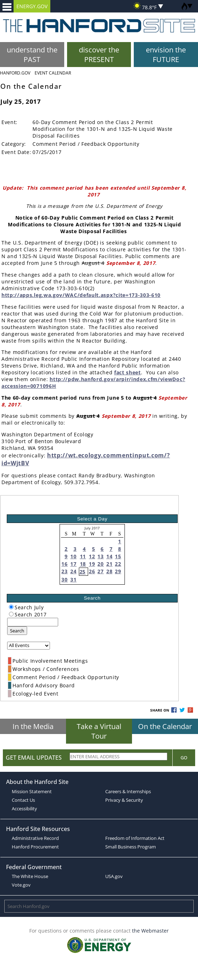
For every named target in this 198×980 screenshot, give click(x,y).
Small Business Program (131, 847)
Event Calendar (53, 73)
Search (17, 631)
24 (73, 571)
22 (118, 564)
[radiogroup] (11, 607)
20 (100, 564)
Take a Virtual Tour (99, 731)
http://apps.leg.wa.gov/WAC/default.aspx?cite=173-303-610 (81, 295)
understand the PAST (32, 55)
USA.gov (114, 876)
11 (83, 556)
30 (64, 579)
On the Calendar (165, 726)
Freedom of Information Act (135, 838)
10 (73, 556)
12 (92, 556)
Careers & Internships (128, 791)
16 (64, 564)
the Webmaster (150, 931)
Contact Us (23, 800)
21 (109, 564)
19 (92, 564)
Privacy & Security (124, 800)
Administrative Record (35, 838)
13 (100, 556)
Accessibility (24, 809)
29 (118, 571)
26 (92, 571)
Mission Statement (32, 791)
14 (109, 556)
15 (118, 556)
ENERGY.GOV (32, 6)
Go (184, 758)
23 (64, 571)
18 (83, 564)
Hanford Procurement (35, 847)
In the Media (33, 726)
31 (73, 579)
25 (83, 572)
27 (100, 571)
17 (73, 564)
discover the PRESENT (99, 55)
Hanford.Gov (15, 73)
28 (109, 571)
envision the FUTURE (166, 55)
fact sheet (128, 372)
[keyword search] (33, 622)
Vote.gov (21, 885)
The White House (30, 876)
